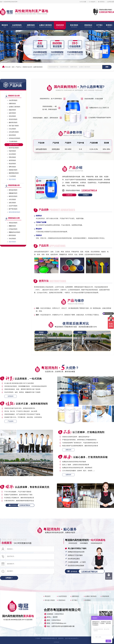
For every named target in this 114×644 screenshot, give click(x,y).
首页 (13, 67)
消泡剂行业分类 (27, 67)
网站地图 (112, 2)
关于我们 (75, 600)
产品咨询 (11, 421)
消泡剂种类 (106, 596)
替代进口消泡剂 (50, 600)
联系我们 (102, 2)
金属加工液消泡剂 (91, 596)
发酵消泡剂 (75, 596)
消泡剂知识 (62, 600)
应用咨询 (11, 396)
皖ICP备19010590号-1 (72, 638)
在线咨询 (93, 2)
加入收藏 (84, 2)
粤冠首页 (48, 596)
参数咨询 (68, 450)
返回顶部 (109, 578)
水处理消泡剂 (63, 596)
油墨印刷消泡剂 (38, 67)
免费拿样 (68, 475)
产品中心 (19, 67)
